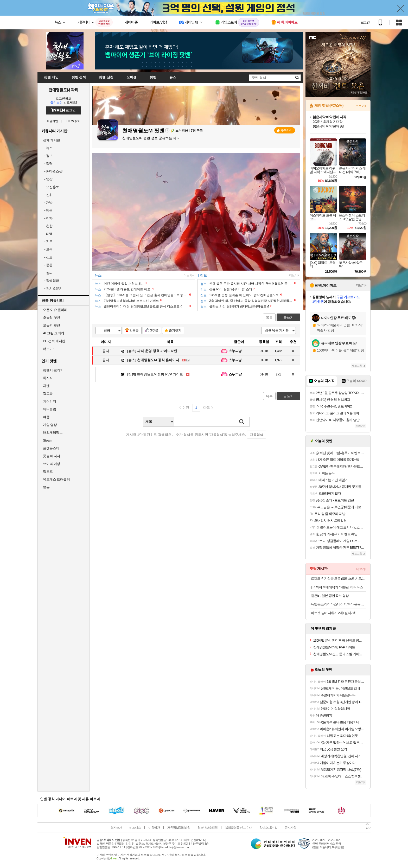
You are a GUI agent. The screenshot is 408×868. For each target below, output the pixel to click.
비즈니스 (135, 828)
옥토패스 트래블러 (56, 479)
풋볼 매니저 (52, 456)
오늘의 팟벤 (52, 325)
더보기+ (189, 275)
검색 (242, 422)
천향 (48, 226)
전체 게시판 (52, 140)
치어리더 (49, 401)
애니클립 (49, 409)
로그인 (365, 22)
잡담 (48, 164)
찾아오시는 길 (268, 828)
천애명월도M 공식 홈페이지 (153, 360)
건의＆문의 (53, 288)
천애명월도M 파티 (63, 90)
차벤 (46, 386)
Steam (47, 440)
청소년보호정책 (208, 828)
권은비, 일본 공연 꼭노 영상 (330, 596)
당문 (48, 210)
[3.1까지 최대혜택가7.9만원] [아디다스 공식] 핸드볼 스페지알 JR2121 (339, 587)
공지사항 (290, 828)
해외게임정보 (53, 433)
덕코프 (48, 472)
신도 (48, 257)
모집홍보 (51, 187)
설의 (48, 273)
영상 (48, 179)
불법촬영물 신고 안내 (239, 828)
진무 (48, 242)
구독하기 (285, 130)
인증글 (134, 330)
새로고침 (357, 366)
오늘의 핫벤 (52, 318)
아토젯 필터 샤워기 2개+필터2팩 (333, 613)
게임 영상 (50, 425)
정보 (48, 156)
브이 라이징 (52, 464)
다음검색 (257, 435)
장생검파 (51, 281)
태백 (48, 234)
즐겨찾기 (175, 330)
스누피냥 (235, 351)
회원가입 (52, 121)
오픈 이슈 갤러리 (55, 310)
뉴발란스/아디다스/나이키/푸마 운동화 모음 (339, 604)
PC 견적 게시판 (54, 341)
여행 (46, 417)
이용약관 (154, 828)
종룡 (48, 265)
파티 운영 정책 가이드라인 (152, 351)
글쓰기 (288, 318)
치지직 (48, 378)
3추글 (154, 330)
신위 (48, 195)
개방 (48, 203)
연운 (46, 487)
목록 (269, 318)
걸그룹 (48, 394)
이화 (48, 218)
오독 (48, 249)
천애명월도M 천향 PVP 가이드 (155, 374)
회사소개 (116, 828)
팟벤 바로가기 (53, 370)
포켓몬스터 (51, 448)
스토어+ (361, 106)
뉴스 (48, 148)
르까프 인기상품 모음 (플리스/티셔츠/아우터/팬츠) (339, 579)
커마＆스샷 (53, 171)
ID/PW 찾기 (73, 121)
